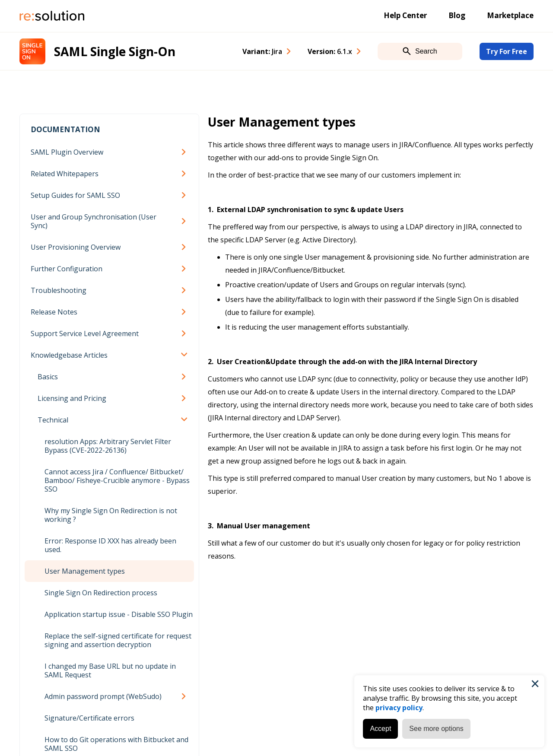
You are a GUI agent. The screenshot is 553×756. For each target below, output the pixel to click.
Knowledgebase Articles (69, 355)
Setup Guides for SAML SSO (75, 195)
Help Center (405, 15)
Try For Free (507, 51)
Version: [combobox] (330, 51)
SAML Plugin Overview (67, 152)
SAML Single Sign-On (115, 51)
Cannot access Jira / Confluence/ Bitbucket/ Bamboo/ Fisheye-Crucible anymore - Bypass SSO (117, 480)
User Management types (85, 571)
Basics (48, 377)
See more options (436, 729)
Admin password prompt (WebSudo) (103, 696)
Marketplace (510, 15)
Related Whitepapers (65, 174)
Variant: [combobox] (262, 51)
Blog (457, 15)
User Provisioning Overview (76, 247)
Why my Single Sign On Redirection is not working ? (111, 515)
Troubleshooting (59, 290)
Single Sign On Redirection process (101, 593)
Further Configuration (67, 269)
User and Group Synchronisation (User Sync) (94, 221)
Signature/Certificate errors (89, 718)
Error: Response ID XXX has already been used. (110, 545)
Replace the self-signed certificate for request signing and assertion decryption (118, 640)
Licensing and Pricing (72, 398)
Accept (380, 729)
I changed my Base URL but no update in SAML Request (110, 670)
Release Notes (54, 312)
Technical (53, 420)
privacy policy (399, 708)
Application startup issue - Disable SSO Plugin (119, 614)
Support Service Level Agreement (85, 334)
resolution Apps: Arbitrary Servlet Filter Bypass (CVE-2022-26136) (108, 446)
